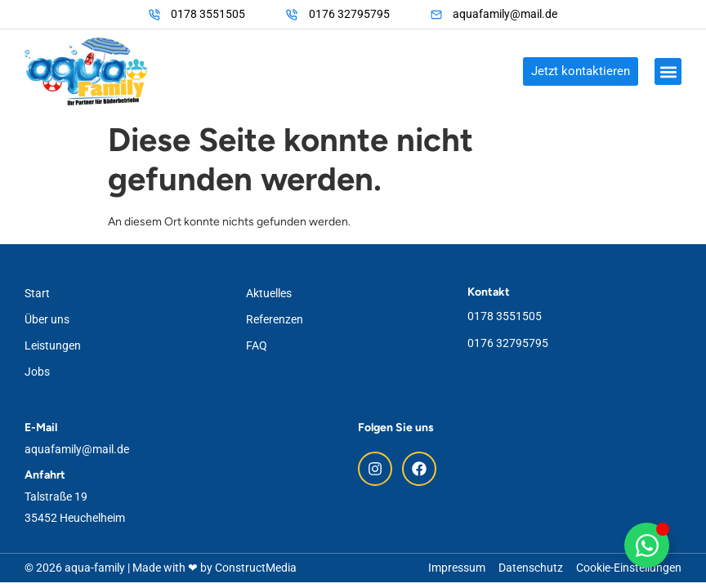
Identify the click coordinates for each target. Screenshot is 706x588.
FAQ (257, 345)
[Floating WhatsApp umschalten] (647, 545)
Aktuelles (269, 293)
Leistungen (53, 345)
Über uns (47, 319)
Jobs (37, 372)
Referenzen (275, 319)
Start (37, 293)
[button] (668, 71)
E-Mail (41, 428)
